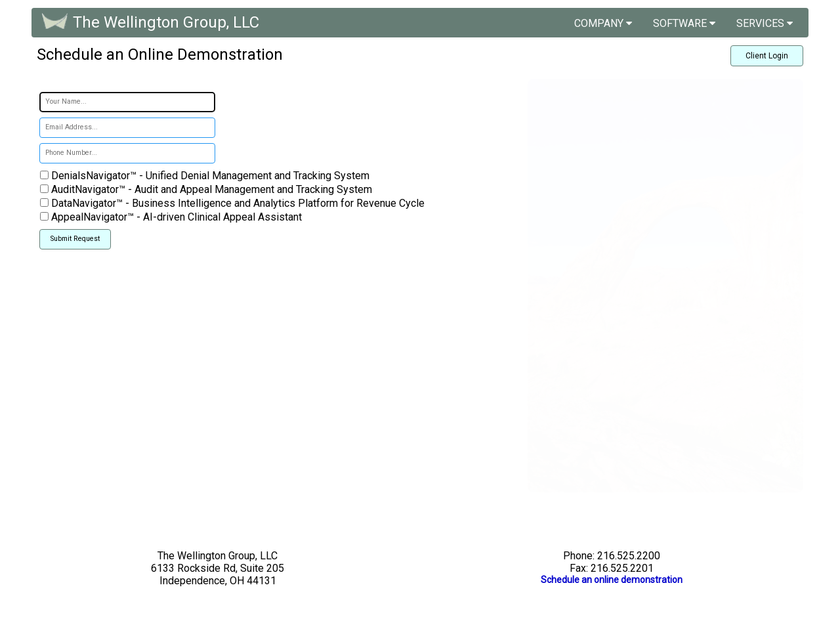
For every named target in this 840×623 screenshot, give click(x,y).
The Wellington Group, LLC (166, 22)
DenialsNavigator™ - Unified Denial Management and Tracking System (209, 176)
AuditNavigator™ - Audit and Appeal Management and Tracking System (210, 189)
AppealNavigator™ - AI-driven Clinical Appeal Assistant (175, 217)
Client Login (767, 56)
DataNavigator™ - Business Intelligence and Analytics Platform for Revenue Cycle (237, 203)
